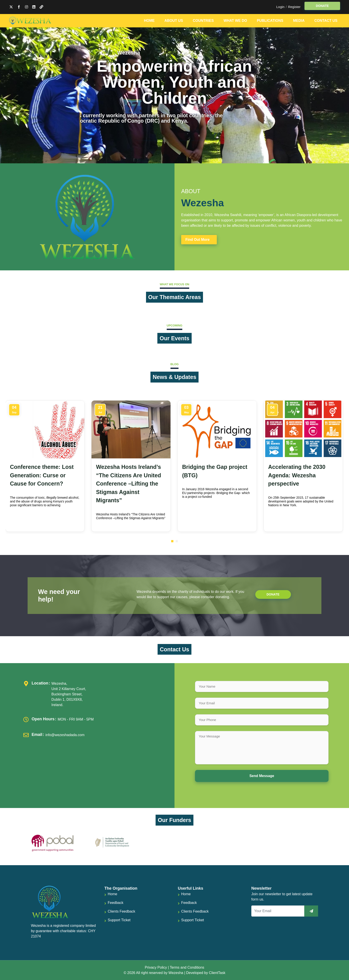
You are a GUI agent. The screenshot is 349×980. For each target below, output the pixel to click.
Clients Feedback (122, 911)
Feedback (116, 903)
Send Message (262, 776)
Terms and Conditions (187, 967)
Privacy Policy (156, 967)
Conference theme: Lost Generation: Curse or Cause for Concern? (42, 475)
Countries (203, 21)
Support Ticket (119, 920)
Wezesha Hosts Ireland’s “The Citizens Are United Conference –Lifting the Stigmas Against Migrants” (128, 484)
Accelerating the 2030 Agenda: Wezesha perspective (297, 475)
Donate (273, 594)
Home (149, 21)
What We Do (235, 21)
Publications (270, 21)
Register (294, 7)
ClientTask (217, 973)
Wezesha (176, 973)
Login (280, 7)
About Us (174, 21)
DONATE (322, 6)
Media (299, 21)
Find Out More (197, 240)
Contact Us (326, 21)
